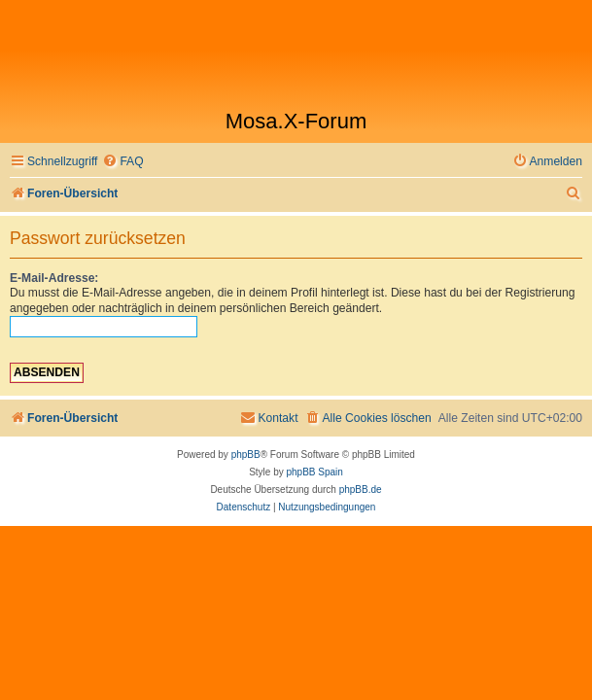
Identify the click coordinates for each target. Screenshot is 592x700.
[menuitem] (122, 162)
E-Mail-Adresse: (54, 278)
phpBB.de (361, 490)
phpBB (246, 455)
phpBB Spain (314, 472)
